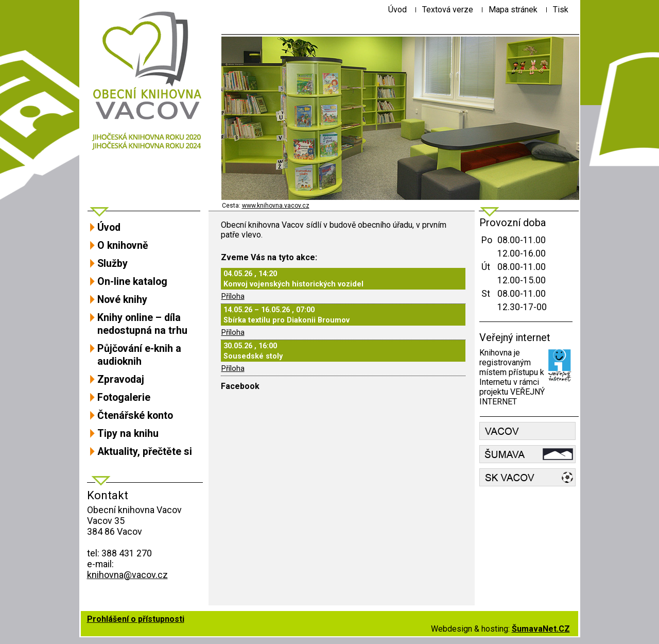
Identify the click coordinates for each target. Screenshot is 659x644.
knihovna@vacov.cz (127, 575)
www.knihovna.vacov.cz (276, 206)
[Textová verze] (448, 10)
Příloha (233, 296)
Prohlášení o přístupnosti (136, 619)
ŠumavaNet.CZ (541, 629)
